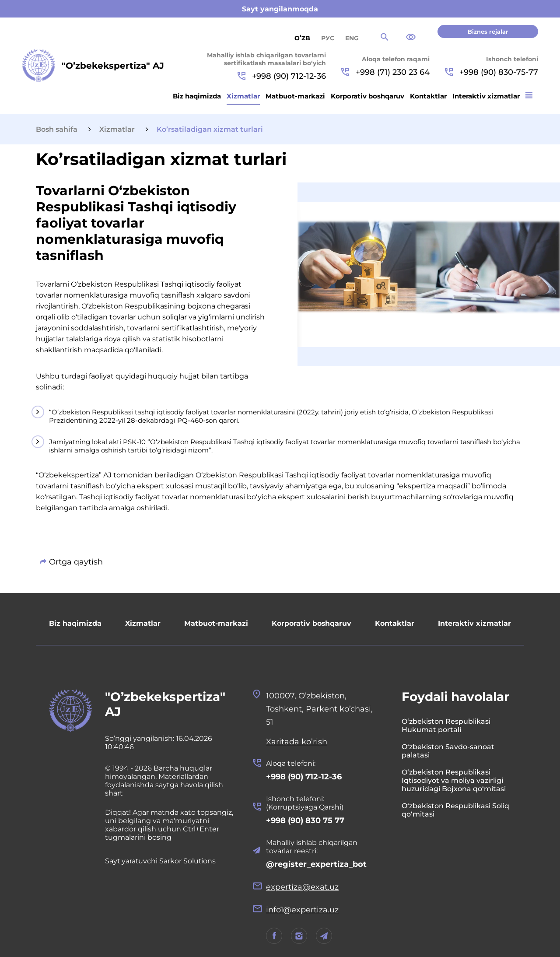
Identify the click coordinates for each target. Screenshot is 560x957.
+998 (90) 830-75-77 (492, 72)
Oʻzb (302, 38)
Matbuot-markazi (295, 96)
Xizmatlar (243, 96)
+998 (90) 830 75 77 (305, 820)
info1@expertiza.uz (303, 910)
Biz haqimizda (197, 96)
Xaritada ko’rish (297, 742)
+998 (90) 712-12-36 (282, 76)
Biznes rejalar (488, 32)
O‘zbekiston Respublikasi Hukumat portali (446, 726)
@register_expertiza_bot (316, 864)
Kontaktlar (428, 96)
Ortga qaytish (76, 562)
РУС (328, 38)
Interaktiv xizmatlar (486, 96)
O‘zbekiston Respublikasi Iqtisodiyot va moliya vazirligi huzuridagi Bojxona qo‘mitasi (454, 780)
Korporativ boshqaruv (367, 96)
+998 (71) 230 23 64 (385, 72)
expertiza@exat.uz (302, 887)
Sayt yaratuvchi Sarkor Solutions (161, 861)
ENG (352, 38)
